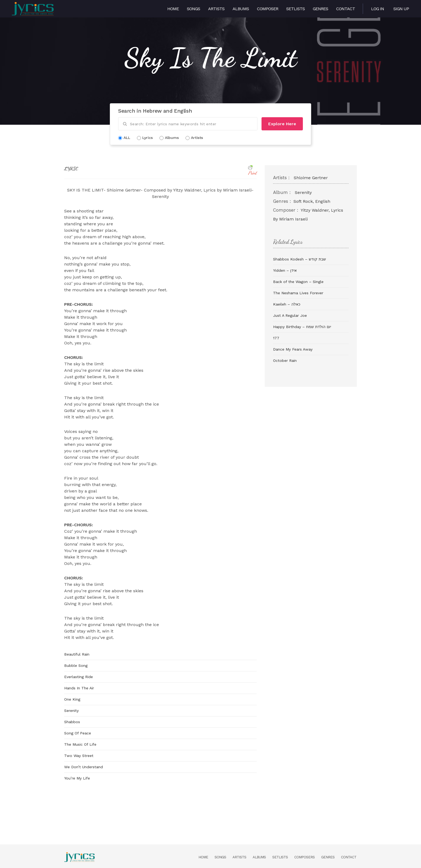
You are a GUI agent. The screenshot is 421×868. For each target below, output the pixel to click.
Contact (346, 9)
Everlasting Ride (79, 677)
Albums (241, 9)
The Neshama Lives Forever (298, 293)
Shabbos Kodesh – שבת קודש (300, 259)
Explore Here (282, 124)
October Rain (285, 361)
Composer (268, 9)
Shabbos (72, 722)
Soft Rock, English (312, 201)
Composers (304, 857)
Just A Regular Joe (290, 315)
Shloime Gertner (311, 178)
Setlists (295, 9)
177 (276, 338)
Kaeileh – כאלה (287, 304)
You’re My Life (77, 778)
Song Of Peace (78, 733)
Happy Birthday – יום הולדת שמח (302, 327)
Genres (320, 9)
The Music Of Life (80, 744)
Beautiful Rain (77, 654)
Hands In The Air (79, 688)
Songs (193, 9)
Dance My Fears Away (293, 349)
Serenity (71, 711)
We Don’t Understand (84, 767)
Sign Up (401, 9)
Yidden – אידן (285, 270)
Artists (216, 9)
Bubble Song (76, 665)
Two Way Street (79, 756)
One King (72, 699)
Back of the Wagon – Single (298, 282)
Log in (378, 9)
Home (173, 9)
